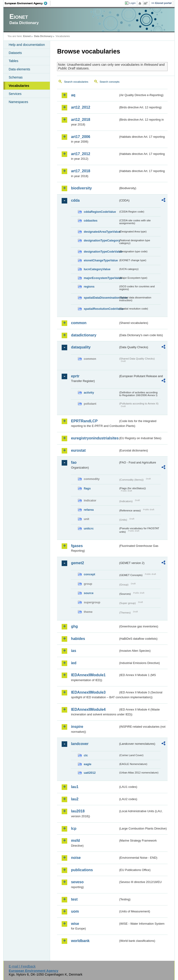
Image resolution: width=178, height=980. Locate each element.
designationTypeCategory (101, 240)
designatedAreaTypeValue (101, 232)
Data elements (19, 69)
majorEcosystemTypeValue (101, 278)
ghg (74, 626)
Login (132, 3)
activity (89, 393)
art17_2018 (81, 171)
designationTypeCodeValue (101, 252)
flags (87, 488)
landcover (80, 744)
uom (75, 911)
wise (75, 924)
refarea (89, 510)
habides (78, 639)
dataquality (81, 347)
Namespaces (18, 102)
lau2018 (78, 811)
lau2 (75, 799)
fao (74, 462)
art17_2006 (81, 137)
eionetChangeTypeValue (101, 260)
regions (89, 286)
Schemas (16, 77)
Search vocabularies (76, 82)
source (89, 593)
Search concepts (110, 82)
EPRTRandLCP (84, 421)
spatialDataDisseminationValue (101, 298)
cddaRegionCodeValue (100, 212)
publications (82, 870)
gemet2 (77, 563)
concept (89, 574)
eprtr (75, 376)
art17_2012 (81, 154)
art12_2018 (81, 120)
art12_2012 (81, 107)
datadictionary (84, 335)
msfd (75, 841)
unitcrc (89, 528)
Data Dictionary (43, 36)
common (79, 323)
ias (73, 651)
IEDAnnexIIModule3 (88, 692)
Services (15, 94)
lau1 (75, 787)
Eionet (27, 36)
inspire (77, 727)
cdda (75, 200)
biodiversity (81, 188)
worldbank (80, 941)
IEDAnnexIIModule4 (88, 709)
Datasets (15, 53)
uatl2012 (90, 773)
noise (76, 858)
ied (74, 663)
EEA (28, 3)
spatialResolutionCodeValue (101, 309)
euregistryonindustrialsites (95, 438)
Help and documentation (27, 45)
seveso (77, 882)
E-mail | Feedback (22, 966)
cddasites (91, 221)
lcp (74, 828)
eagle (87, 764)
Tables (13, 61)
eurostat (78, 450)
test (74, 899)
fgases (77, 546)
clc (86, 755)
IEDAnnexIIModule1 (88, 675)
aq (73, 95)
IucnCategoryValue (97, 269)
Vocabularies (19, 86)
